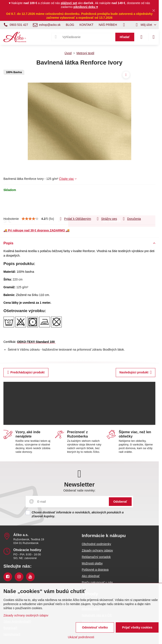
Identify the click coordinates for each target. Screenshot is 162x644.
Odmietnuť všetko (95, 627)
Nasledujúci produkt (135, 372)
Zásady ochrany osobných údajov (26, 615)
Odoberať (120, 502)
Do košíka (112, 204)
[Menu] (154, 37)
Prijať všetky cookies (137, 627)
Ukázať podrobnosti (81, 637)
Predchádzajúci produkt (26, 372)
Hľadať (125, 37)
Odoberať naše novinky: (79, 490)
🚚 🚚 (36, 230)
